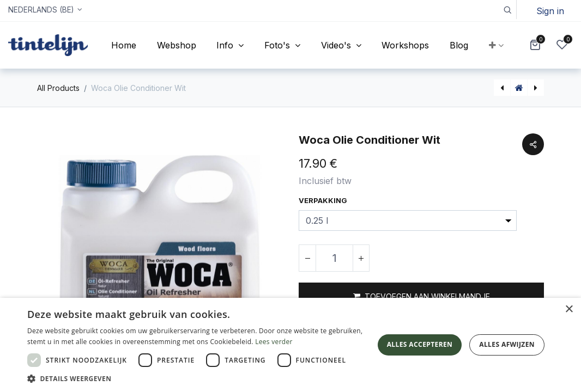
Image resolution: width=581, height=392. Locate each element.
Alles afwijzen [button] (507, 344)
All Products (58, 88)
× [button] (569, 310)
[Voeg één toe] (361, 258)
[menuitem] (124, 45)
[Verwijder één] (307, 258)
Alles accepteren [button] (420, 344)
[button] (507, 10)
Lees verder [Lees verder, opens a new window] (274, 342)
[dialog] (290, 345)
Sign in (550, 11)
